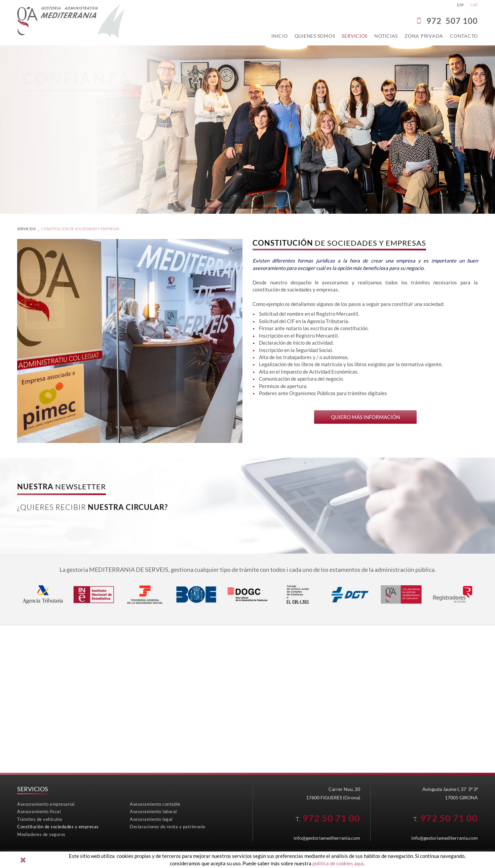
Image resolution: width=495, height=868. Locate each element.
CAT (474, 5)
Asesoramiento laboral (153, 811)
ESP (460, 5)
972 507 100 (452, 21)
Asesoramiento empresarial (46, 804)
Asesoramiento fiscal (39, 811)
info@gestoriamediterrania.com (327, 838)
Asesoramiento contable (155, 804)
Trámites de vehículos (40, 819)
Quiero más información (365, 417)
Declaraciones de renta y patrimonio (168, 827)
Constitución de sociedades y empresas (80, 229)
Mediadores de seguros (41, 834)
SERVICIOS (26, 229)
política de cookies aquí (338, 863)
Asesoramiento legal (151, 819)
